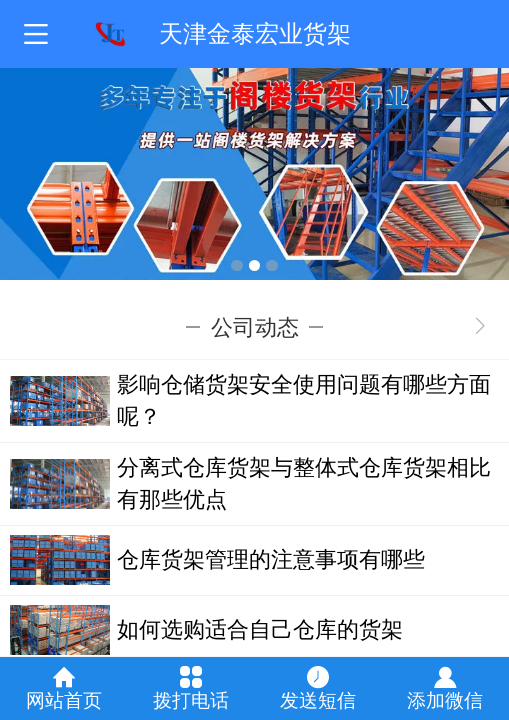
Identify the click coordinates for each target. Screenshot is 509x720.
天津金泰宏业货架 (255, 33)
